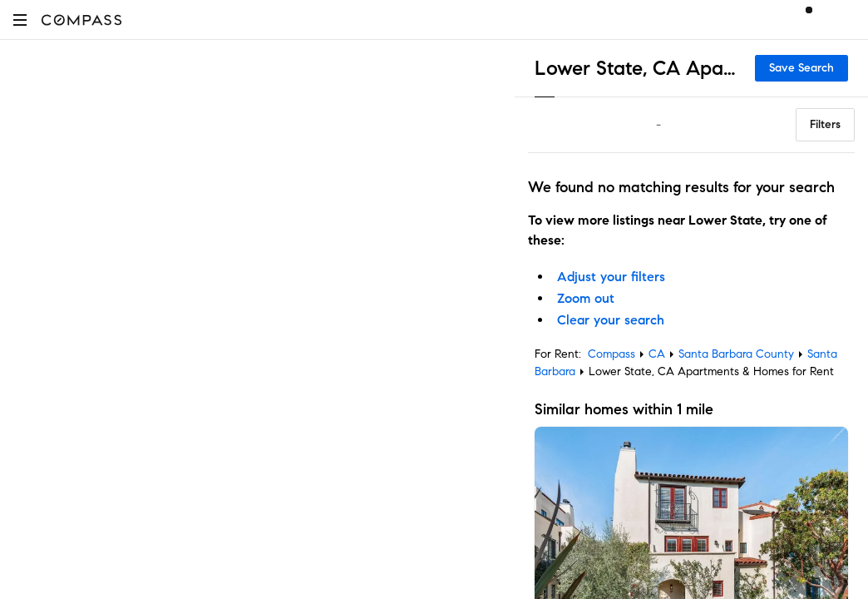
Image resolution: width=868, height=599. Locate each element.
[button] (20, 20)
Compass (612, 354)
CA (657, 354)
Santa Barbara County (736, 354)
